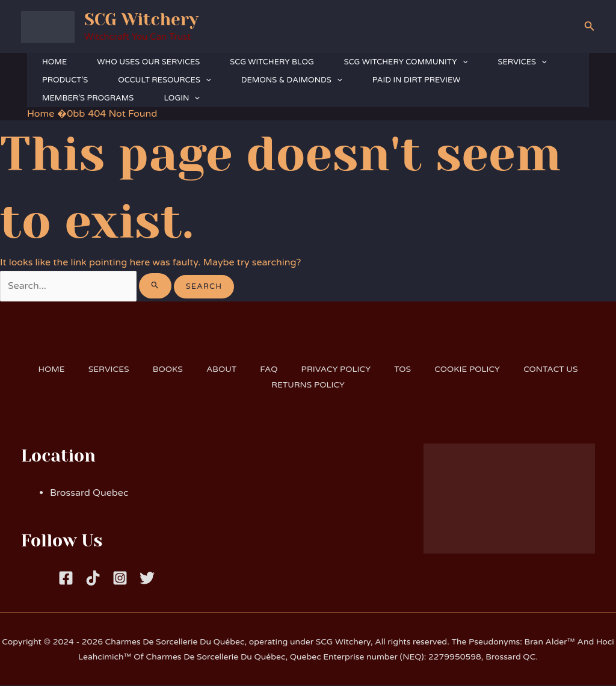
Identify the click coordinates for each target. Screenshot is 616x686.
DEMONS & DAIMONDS (292, 80)
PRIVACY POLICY (337, 370)
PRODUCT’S (65, 80)
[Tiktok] (93, 579)
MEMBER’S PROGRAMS (88, 98)
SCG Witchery (141, 20)
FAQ (269, 370)
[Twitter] (147, 579)
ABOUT (220, 370)
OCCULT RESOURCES (164, 80)
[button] (590, 26)
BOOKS (165, 370)
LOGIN (182, 98)
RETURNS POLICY (308, 385)
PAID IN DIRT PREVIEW (417, 80)
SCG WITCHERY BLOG (272, 62)
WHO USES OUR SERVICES (148, 62)
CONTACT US (554, 370)
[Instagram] (120, 579)
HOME (54, 62)
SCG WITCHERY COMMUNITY (406, 62)
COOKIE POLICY (470, 370)
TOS (404, 370)
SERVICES (522, 62)
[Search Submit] (156, 286)
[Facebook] (66, 579)
